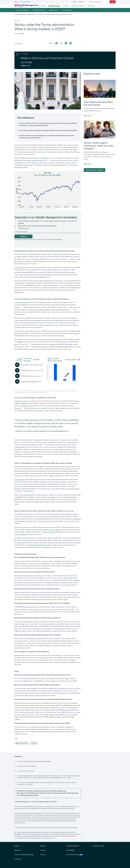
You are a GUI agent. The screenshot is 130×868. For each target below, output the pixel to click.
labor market (22, 331)
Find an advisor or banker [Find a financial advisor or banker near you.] (95, 170)
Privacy (43, 855)
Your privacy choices (75, 855)
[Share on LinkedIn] (66, 43)
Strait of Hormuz (28, 406)
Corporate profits (20, 267)
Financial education (26, 2)
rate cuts (45, 347)
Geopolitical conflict (21, 401)
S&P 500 (44, 158)
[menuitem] (26, 6)
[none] (48, 229)
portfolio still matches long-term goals (47, 530)
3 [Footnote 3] (67, 306)
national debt (27, 495)
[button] (113, 2)
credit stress (77, 519)
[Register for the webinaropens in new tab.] (26, 66)
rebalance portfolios (49, 532)
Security (43, 846)
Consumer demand (21, 302)
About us (17, 2)
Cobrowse (18, 859)
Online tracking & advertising (24, 855)
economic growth (38, 310)
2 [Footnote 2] (22, 306)
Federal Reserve (20, 479)
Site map (17, 850)
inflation (41, 411)
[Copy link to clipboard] (71, 43)
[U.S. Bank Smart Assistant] (97, 2)
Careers (43, 850)
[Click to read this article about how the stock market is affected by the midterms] (88, 116)
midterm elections (44, 521)
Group (67, 431)
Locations (81, 2)
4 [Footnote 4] (30, 343)
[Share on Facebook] (57, 43)
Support (75, 2)
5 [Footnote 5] (23, 407)
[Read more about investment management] (88, 164)
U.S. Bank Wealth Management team (38, 545)
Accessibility (71, 850)
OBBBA (20, 342)
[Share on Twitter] (61, 43)
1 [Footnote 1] (49, 160)
